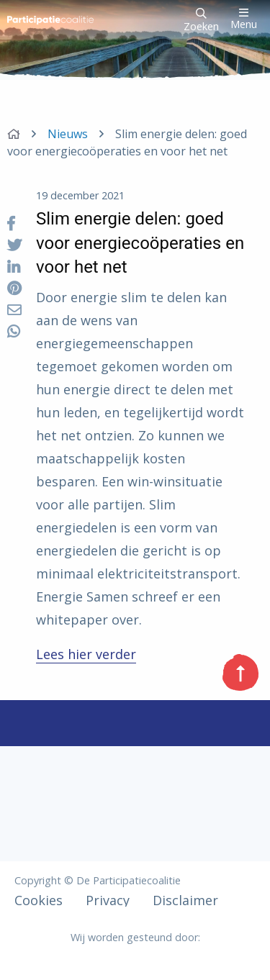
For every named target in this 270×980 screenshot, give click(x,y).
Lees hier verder (86, 654)
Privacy (108, 900)
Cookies (39, 900)
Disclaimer (185, 900)
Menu (244, 19)
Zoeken (201, 21)
